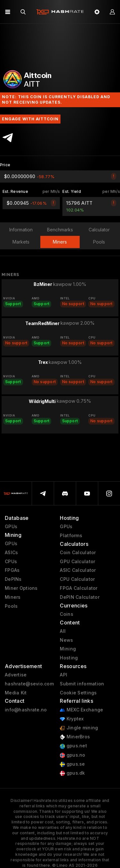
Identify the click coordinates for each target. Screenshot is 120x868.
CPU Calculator (77, 579)
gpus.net (73, 746)
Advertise (16, 675)
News (66, 640)
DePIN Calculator (80, 597)
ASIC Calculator (78, 570)
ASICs (11, 553)
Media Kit (16, 693)
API (64, 675)
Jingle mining (79, 728)
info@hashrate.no (26, 710)
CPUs (11, 562)
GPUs (11, 527)
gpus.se (72, 764)
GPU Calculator (77, 562)
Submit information (82, 684)
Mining (68, 649)
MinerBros (75, 737)
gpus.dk (72, 773)
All (63, 631)
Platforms (71, 536)
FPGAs (12, 570)
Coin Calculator (78, 553)
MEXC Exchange (81, 710)
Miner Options (21, 588)
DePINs (13, 579)
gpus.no (72, 755)
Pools (11, 606)
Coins (66, 614)
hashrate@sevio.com (29, 684)
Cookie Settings (78, 693)
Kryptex (72, 719)
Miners (13, 597)
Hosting (69, 658)
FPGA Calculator (79, 588)
